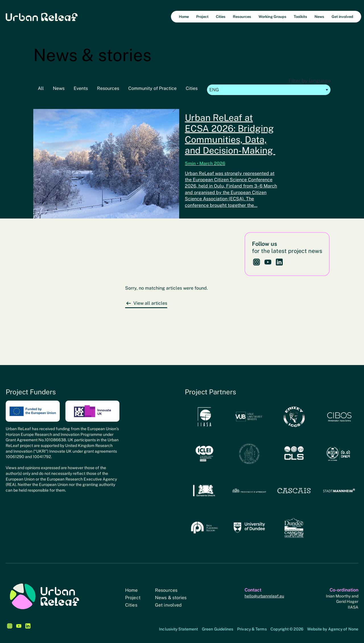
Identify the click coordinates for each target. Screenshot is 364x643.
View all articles (150, 303)
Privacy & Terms (252, 629)
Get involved (168, 605)
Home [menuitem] (184, 17)
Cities (192, 88)
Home (131, 590)
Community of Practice (152, 88)
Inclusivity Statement (178, 629)
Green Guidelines (218, 629)
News (59, 88)
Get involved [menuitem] (342, 17)
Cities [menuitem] (221, 17)
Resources (108, 88)
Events (81, 88)
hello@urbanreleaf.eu (264, 596)
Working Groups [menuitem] (272, 17)
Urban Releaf (42, 17)
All (41, 88)
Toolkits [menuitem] (300, 17)
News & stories (171, 598)
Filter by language (269, 86)
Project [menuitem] (202, 17)
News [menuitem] (319, 17)
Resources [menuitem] (242, 17)
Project (133, 598)
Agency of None (343, 629)
